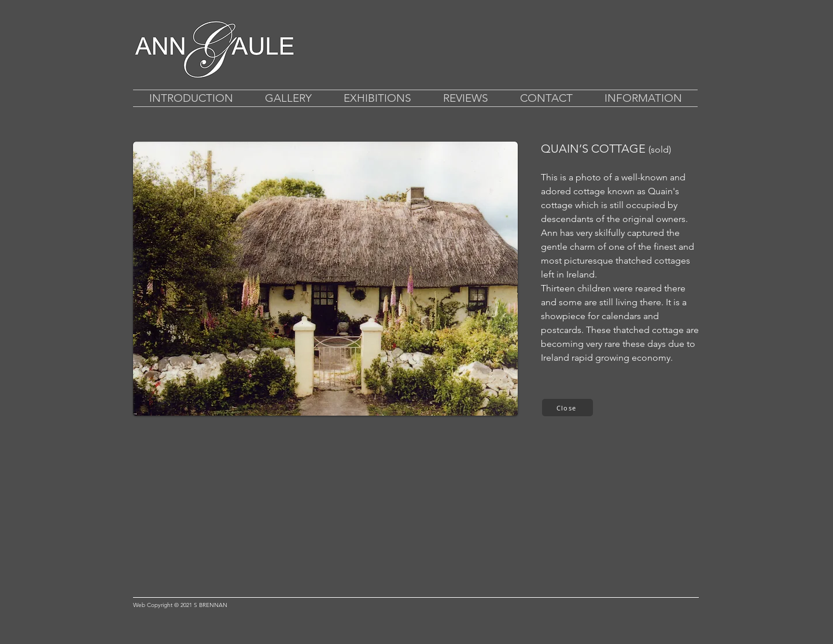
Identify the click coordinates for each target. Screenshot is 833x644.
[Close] (567, 408)
